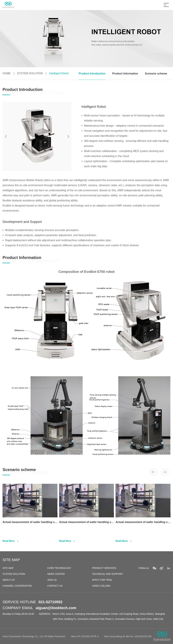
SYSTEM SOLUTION (30, 73)
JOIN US (52, 580)
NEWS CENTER (56, 574)
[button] (68, 136)
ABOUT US (9, 580)
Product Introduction (92, 74)
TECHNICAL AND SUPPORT (108, 574)
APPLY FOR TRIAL (102, 580)
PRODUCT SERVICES (104, 568)
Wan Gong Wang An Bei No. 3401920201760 (128, 636)
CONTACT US (55, 586)
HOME (7, 73)
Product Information (125, 74)
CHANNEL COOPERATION (17, 586)
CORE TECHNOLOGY (59, 568)
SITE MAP (8, 568)
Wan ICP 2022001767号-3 (85, 636)
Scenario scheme (156, 74)
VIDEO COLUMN (101, 586)
